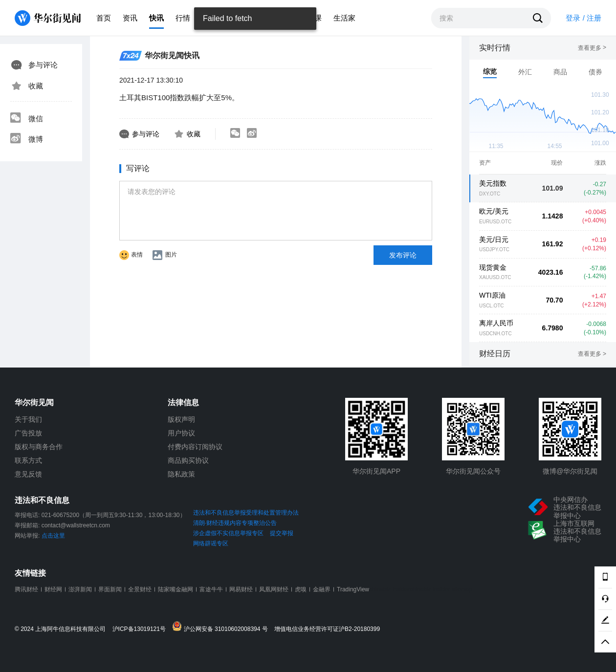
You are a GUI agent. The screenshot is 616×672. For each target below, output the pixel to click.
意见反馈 (28, 474)
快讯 (156, 18)
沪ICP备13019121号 (142, 629)
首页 (104, 18)
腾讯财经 (26, 589)
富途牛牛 (211, 589)
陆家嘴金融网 (176, 589)
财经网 (53, 589)
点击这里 (53, 536)
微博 (26, 139)
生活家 (344, 18)
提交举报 (282, 533)
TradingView (353, 589)
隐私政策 (181, 474)
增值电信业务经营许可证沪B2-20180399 (327, 629)
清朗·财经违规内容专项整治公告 (235, 523)
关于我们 (28, 419)
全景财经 (140, 589)
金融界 (322, 589)
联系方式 (28, 460)
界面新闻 (110, 589)
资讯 (130, 18)
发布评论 (403, 255)
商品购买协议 (188, 460)
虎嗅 (301, 589)
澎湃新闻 (80, 589)
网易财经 (241, 589)
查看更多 (592, 48)
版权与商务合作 (39, 447)
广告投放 (28, 433)
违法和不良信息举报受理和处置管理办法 (246, 513)
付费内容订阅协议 (195, 447)
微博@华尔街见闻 (570, 471)
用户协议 (181, 433)
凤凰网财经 (274, 589)
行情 (183, 18)
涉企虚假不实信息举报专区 (228, 533)
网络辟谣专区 (211, 543)
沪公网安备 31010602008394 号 (222, 627)
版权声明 (181, 419)
